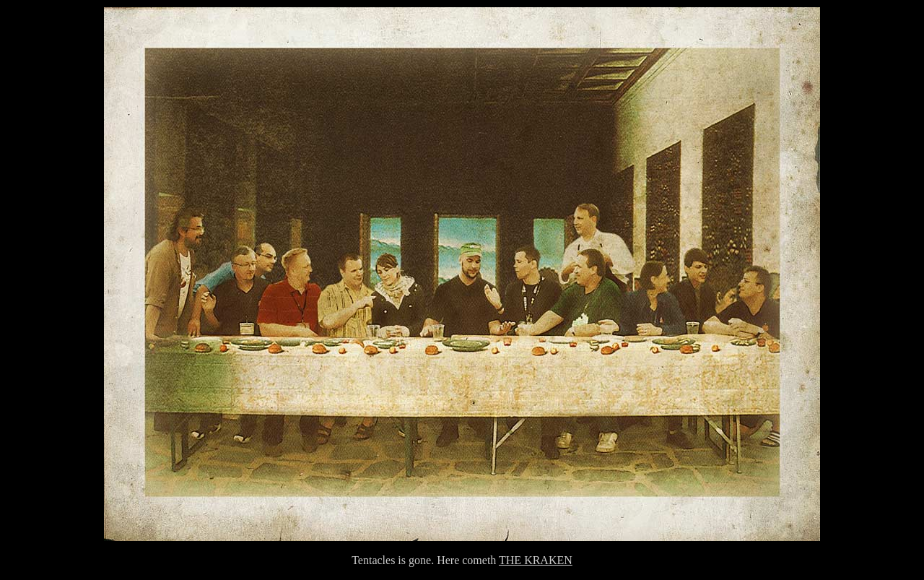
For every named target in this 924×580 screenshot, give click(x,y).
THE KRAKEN (536, 560)
